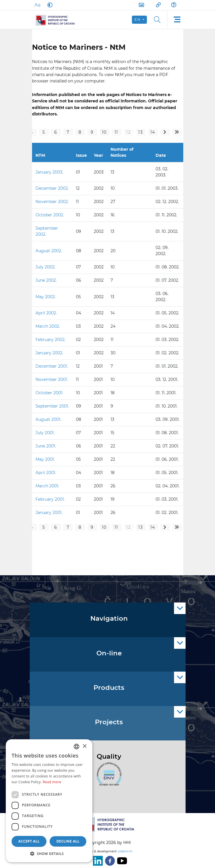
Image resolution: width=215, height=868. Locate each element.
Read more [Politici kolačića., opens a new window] (52, 782)
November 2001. (52, 379)
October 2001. (49, 393)
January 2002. (49, 353)
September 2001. (52, 406)
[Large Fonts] (37, 5)
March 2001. (47, 486)
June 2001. (46, 446)
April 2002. (46, 313)
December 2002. (52, 188)
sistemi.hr (125, 851)
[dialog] (49, 801)
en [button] (138, 20)
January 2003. (49, 172)
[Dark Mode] (49, 5)
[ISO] (108, 777)
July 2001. (45, 433)
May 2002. (46, 297)
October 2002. (50, 215)
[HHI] (58, 20)
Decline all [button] (68, 841)
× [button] (84, 746)
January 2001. (49, 513)
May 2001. (45, 459)
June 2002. (46, 280)
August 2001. (48, 419)
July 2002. (45, 267)
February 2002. (51, 340)
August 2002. (49, 251)
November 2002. (52, 202)
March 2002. (48, 326)
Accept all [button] (29, 841)
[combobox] (76, 747)
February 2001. (50, 499)
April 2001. (46, 473)
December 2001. (52, 366)
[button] (49, 854)
